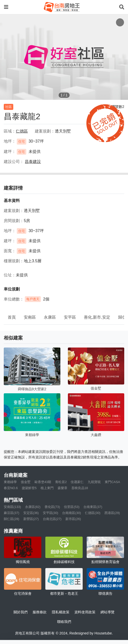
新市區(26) (73, 519)
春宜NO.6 (11, 488)
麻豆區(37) (12, 513)
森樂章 (62, 488)
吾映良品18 (80, 488)
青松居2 (61, 482)
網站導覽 (107, 612)
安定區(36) (31, 513)
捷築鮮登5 (29, 488)
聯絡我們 (64, 622)
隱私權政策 (61, 612)
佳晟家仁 (77, 482)
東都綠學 (10, 482)
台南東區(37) (93, 507)
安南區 (30, 317)
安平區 (70, 317)
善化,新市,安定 (97, 317)
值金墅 (26, 482)
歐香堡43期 (43, 482)
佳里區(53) (72, 507)
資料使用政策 (85, 612)
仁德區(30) (93, 513)
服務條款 (40, 612)
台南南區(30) (72, 513)
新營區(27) (31, 519)
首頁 (12, 317)
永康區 (50, 317)
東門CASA (112, 482)
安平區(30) (51, 513)
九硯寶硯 (94, 482)
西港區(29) (112, 513)
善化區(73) (52, 507)
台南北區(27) (52, 519)
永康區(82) (33, 507)
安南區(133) (12, 507)
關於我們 (21, 612)
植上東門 (47, 488)
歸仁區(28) (12, 519)
